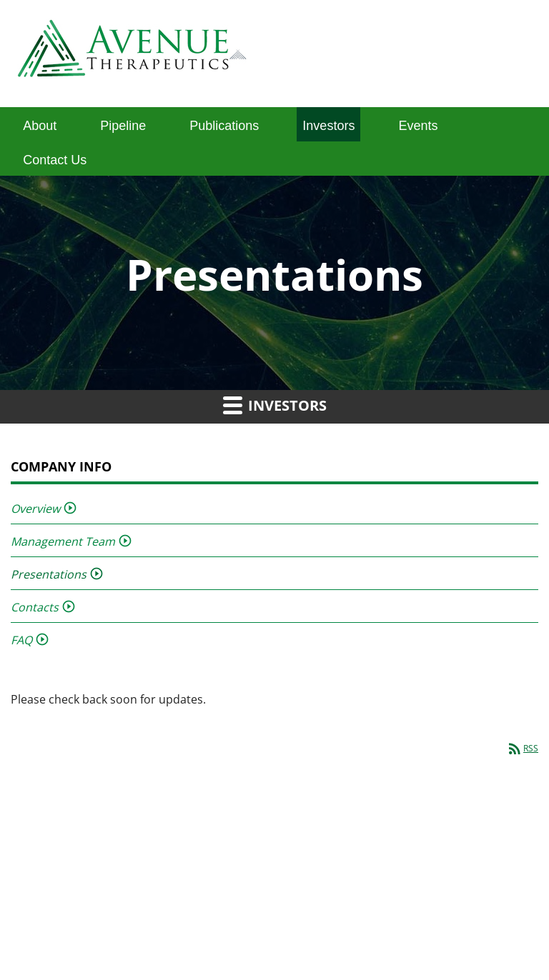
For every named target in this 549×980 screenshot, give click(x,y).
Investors (328, 126)
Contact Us (55, 160)
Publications (224, 126)
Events (418, 126)
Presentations (49, 574)
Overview (35, 509)
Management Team (63, 541)
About (40, 126)
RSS (522, 748)
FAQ (21, 640)
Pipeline (123, 126)
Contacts (35, 607)
